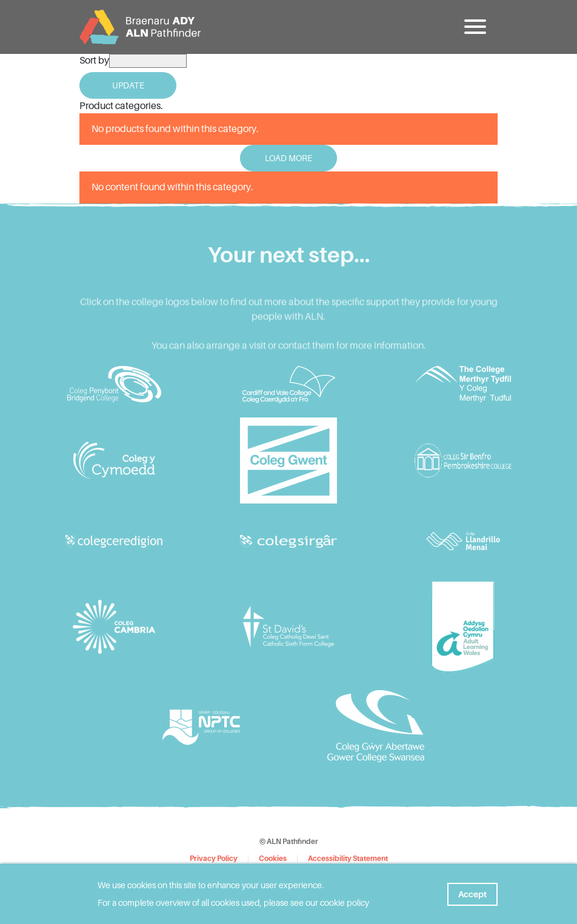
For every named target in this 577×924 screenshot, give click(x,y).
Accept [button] (472, 894)
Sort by (94, 60)
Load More (288, 158)
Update (128, 85)
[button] (476, 27)
